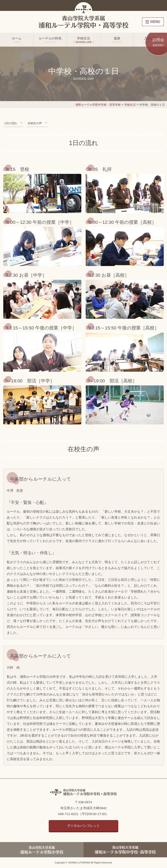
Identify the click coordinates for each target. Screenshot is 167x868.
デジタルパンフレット (83, 826)
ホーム (17, 40)
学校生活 (84, 40)
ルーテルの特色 (50, 40)
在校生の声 (35, 123)
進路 (117, 40)
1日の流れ (11, 123)
